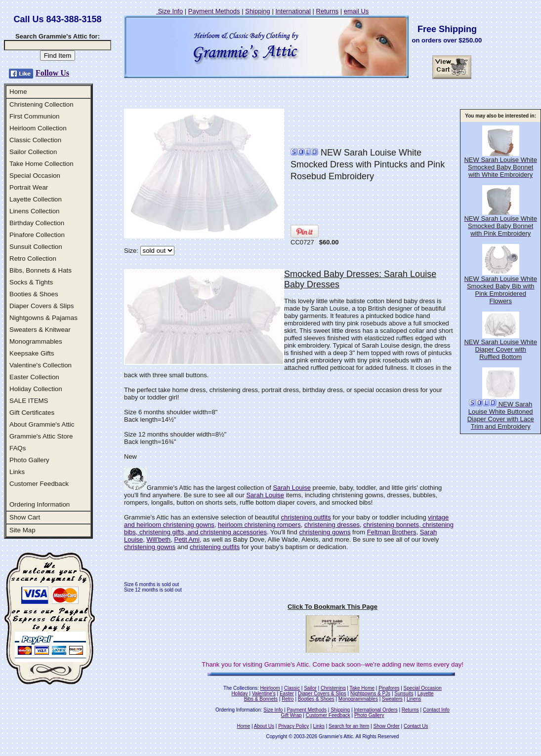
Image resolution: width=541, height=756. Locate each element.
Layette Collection (36, 199)
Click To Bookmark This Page (333, 607)
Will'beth (159, 539)
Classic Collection (35, 140)
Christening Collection (42, 104)
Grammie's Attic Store (41, 436)
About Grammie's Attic (42, 424)
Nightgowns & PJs (370, 694)
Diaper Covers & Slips (42, 306)
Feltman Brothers (392, 532)
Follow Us (52, 73)
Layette (426, 694)
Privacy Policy (293, 726)
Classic (292, 688)
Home (18, 92)
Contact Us (416, 726)
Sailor (310, 688)
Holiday (239, 694)
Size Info (169, 11)
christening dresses (332, 525)
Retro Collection (33, 259)
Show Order (386, 726)
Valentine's (264, 694)
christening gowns (325, 532)
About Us (264, 726)
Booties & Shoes (34, 294)
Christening (333, 688)
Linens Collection (35, 211)
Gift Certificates (32, 413)
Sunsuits (404, 694)
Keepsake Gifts (32, 353)
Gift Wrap (291, 715)
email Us (356, 11)
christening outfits (306, 517)
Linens (414, 699)
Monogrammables (36, 341)
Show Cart (25, 517)
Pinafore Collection (37, 235)
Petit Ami (187, 539)
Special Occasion (35, 176)
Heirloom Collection (38, 128)
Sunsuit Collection (36, 247)
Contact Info (436, 710)
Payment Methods (214, 11)
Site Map (22, 530)
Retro (288, 699)
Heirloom (270, 688)
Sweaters (392, 699)
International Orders (375, 710)
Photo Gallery (29, 460)
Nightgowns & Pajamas (43, 318)
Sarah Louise (292, 488)
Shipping (258, 11)
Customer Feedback (39, 484)
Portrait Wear (29, 187)
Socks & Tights (31, 282)
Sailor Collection (33, 152)
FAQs (18, 448)
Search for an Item (349, 726)
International (293, 11)
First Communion (34, 116)
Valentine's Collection (41, 365)
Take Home (362, 688)
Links (17, 472)
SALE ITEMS (29, 401)
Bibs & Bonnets (261, 699)
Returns (328, 11)
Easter (287, 694)
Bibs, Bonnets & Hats (41, 270)
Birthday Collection (37, 223)
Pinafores (389, 688)
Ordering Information (40, 504)
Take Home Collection (42, 164)
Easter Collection (34, 377)
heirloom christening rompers (259, 525)
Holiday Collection (36, 389)
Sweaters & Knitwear (40, 330)
